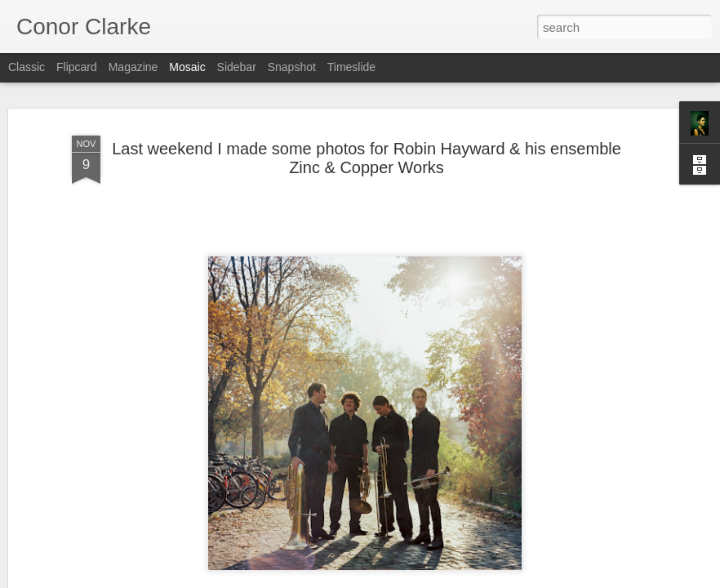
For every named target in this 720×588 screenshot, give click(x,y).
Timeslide (351, 67)
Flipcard (77, 67)
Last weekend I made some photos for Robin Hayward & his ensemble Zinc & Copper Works (367, 158)
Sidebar (237, 67)
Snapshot (292, 67)
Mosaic (187, 67)
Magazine (133, 67)
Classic (27, 67)
